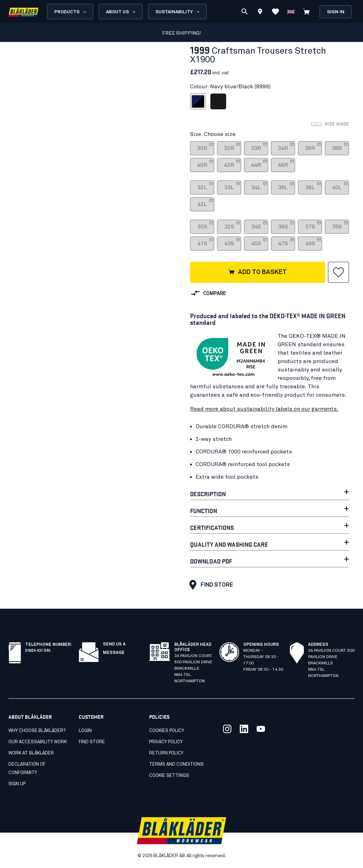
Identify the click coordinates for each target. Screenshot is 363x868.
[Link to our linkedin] (244, 729)
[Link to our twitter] (227, 729)
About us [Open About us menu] (121, 12)
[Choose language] (291, 12)
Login (85, 731)
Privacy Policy (166, 742)
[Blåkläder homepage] (23, 12)
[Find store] (260, 13)
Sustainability (178, 12)
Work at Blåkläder (31, 753)
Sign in (336, 12)
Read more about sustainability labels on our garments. (264, 409)
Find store (210, 585)
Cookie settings (169, 776)
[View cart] (306, 12)
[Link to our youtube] (261, 729)
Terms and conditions (176, 764)
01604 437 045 (38, 650)
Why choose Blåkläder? (37, 731)
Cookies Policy (167, 731)
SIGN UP (17, 784)
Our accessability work (38, 742)
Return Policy (166, 753)
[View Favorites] (275, 12)
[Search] (245, 12)
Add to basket (257, 272)
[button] (338, 272)
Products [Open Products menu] (71, 12)
